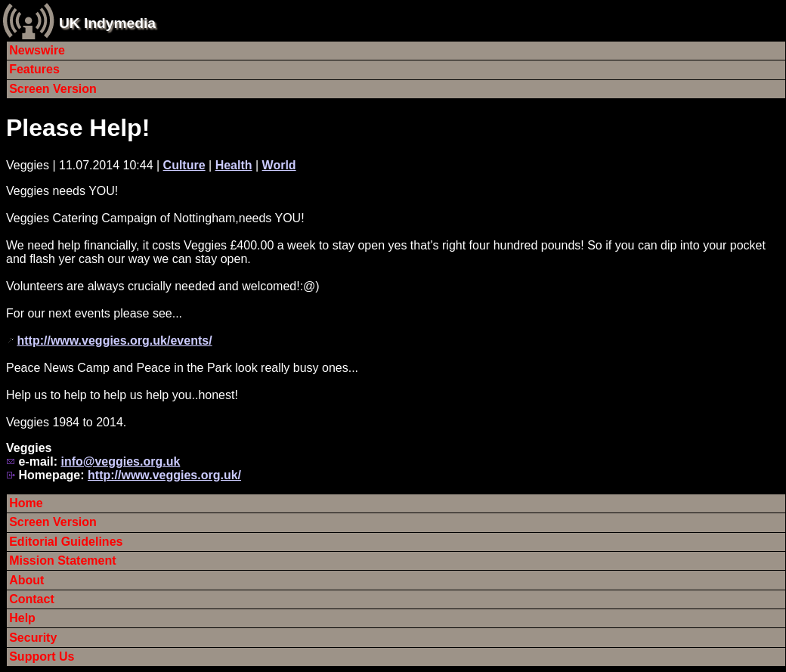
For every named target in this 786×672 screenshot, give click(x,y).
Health (234, 165)
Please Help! (78, 128)
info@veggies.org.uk (120, 461)
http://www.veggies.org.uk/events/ (114, 341)
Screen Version (53, 89)
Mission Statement (62, 561)
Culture (184, 165)
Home (26, 503)
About (26, 580)
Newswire (37, 50)
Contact (32, 599)
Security (33, 638)
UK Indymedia (107, 23)
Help (22, 618)
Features (34, 69)
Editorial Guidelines (66, 542)
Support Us (42, 657)
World (279, 165)
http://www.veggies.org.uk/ (164, 475)
